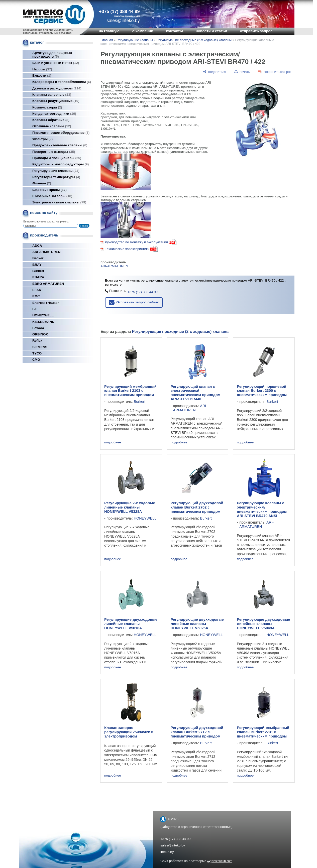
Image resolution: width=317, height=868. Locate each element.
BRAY (37, 265)
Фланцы (42, 183)
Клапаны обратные (51, 120)
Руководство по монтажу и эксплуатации (140, 242)
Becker (38, 258)
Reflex (37, 341)
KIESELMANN (43, 322)
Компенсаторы (47, 107)
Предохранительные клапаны (60, 145)
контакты (174, 31)
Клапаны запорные (52, 95)
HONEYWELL (43, 315)
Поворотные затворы (54, 152)
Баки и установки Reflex (56, 63)
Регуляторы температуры (56, 177)
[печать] (242, 72)
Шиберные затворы (52, 196)
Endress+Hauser (46, 303)
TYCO (37, 353)
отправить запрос (256, 31)
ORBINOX (40, 334)
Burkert (38, 271)
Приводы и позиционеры (57, 158)
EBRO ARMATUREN (48, 284)
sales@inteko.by (173, 845)
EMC (36, 296)
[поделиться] (215, 72)
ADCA (37, 246)
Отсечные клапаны (52, 126)
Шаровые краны (49, 190)
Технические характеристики (127, 249)
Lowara (38, 328)
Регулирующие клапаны (56, 171)
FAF (35, 309)
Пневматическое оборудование (61, 133)
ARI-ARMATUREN (46, 252)
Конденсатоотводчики (54, 114)
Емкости (42, 76)
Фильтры (42, 139)
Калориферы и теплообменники (62, 82)
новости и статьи (212, 31)
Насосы (42, 69)
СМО (36, 360)
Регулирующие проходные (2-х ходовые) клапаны (194, 40)
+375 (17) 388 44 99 (119, 12)
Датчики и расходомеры (57, 88)
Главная (107, 40)
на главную (109, 31)
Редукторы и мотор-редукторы (61, 164)
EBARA (38, 277)
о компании (143, 31)
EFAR (37, 290)
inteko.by (167, 852)
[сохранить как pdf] (275, 72)
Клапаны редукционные (56, 101)
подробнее (113, 442)
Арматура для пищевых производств (52, 55)
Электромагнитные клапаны (59, 202)
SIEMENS (40, 347)
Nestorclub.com (222, 861)
